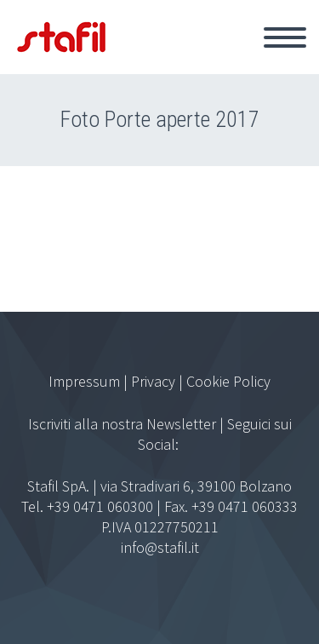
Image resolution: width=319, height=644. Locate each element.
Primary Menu (285, 37)
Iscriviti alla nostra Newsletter (122, 424)
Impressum (84, 381)
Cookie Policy (228, 381)
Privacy (153, 381)
